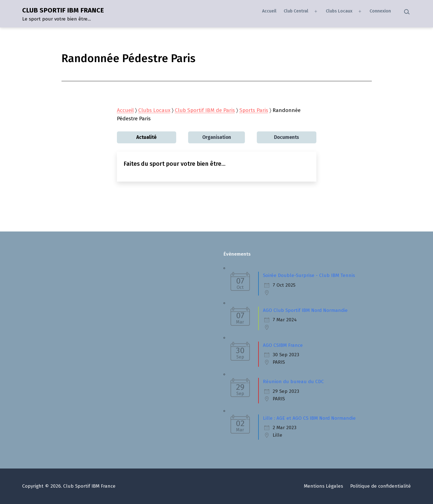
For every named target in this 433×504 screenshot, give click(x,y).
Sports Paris (254, 110)
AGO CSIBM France (283, 345)
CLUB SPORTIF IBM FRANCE (63, 10)
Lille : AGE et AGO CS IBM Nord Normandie (309, 418)
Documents (286, 137)
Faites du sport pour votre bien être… (175, 164)
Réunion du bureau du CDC (293, 382)
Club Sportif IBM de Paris (205, 110)
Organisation (217, 137)
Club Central (296, 11)
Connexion (380, 11)
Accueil (269, 11)
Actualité (146, 137)
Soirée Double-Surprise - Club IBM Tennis (309, 275)
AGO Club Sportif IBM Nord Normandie (305, 310)
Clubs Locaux (339, 11)
